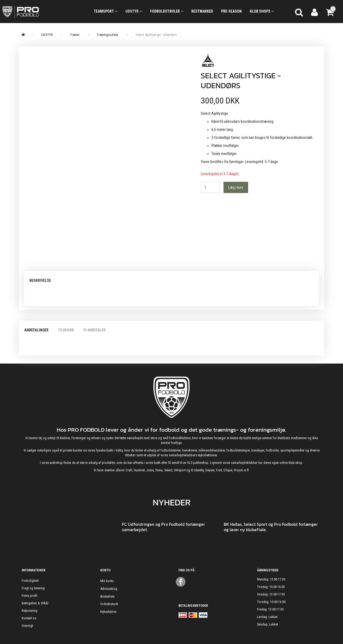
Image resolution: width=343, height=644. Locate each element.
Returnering (29, 611)
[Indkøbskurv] (330, 12)
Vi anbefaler (94, 330)
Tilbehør (66, 330)
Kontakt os (29, 618)
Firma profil (29, 596)
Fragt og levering (33, 588)
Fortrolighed (30, 581)
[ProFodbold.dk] (43, 12)
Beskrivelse (40, 280)
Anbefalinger (36, 330)
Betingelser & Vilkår (35, 603)
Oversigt (27, 626)
